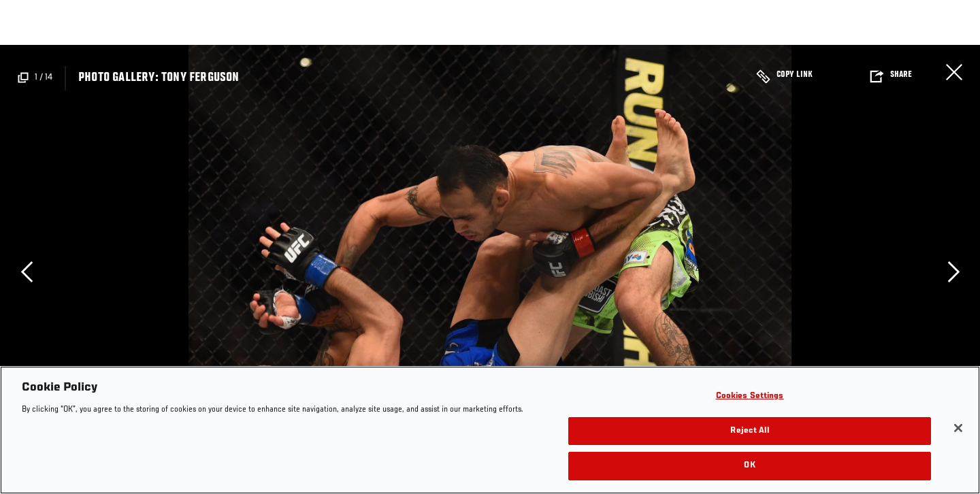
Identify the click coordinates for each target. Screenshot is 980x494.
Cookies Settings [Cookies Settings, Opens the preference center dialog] (750, 396)
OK (749, 466)
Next (953, 271)
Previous (27, 271)
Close (954, 72)
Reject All (749, 431)
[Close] (958, 428)
